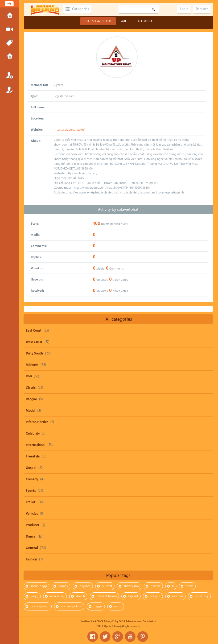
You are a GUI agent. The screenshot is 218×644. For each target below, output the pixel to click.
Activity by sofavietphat (118, 210)
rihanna (156, 586)
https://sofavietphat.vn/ (69, 130)
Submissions (9, 56)
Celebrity (33, 434)
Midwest (32, 365)
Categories (81, 9)
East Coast (34, 331)
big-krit (133, 596)
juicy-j (34, 596)
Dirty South (34, 353)
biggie (98, 606)
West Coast (34, 342)
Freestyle (33, 456)
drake (190, 586)
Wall (125, 21)
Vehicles (32, 514)
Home (9, 16)
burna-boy (202, 596)
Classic (31, 388)
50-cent (107, 586)
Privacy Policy (111, 621)
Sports (31, 491)
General (32, 548)
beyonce (85, 586)
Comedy (32, 479)
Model (30, 411)
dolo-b (81, 596)
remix (118, 606)
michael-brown (107, 596)
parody (63, 586)
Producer (33, 525)
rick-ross (178, 596)
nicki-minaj (57, 596)
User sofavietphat (98, 21)
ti (173, 586)
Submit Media (9, 29)
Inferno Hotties (37, 422)
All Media (145, 21)
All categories (119, 319)
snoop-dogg (39, 586)
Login (9, 75)
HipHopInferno (112, 626)
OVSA (122, 621)
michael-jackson (71, 606)
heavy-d (155, 596)
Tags (9, 43)
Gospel (31, 468)
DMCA (100, 621)
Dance (31, 536)
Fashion (31, 559)
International (36, 445)
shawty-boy (131, 586)
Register (9, 90)
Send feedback (88, 621)
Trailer (31, 502)
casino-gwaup (40, 606)
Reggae (31, 399)
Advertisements (134, 621)
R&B (29, 376)
